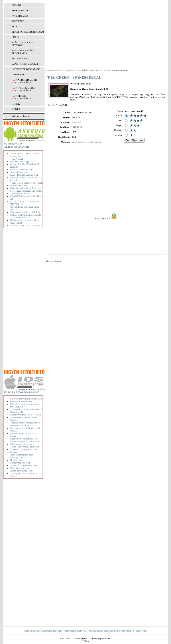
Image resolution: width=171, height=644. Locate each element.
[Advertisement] (24, 299)
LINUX (15, 37)
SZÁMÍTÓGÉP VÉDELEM (25, 64)
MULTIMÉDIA (19, 58)
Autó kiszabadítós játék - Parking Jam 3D (22, 456)
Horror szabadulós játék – (23, 444)
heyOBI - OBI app (19, 161)
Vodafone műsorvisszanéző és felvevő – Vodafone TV (25, 424)
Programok (69, 70)
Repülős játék (17, 460)
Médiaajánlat (95, 631)
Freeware (76, 122)
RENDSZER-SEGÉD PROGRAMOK (22, 52)
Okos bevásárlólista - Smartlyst (26, 188)
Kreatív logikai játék (20, 463)
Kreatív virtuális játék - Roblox (25, 415)
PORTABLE (18, 21)
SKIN (14, 26)
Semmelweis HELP (20, 193)
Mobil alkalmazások (22, 97)
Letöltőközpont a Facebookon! (132, 631)
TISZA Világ (17, 159)
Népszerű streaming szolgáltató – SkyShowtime (26, 216)
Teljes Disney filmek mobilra (24, 447)
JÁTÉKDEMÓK (20, 16)
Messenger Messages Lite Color (26, 191)
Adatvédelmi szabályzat (76, 631)
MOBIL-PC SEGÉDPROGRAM (28, 32)
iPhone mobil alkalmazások (23, 89)
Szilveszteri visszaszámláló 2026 (26, 399)
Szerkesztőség (31, 631)
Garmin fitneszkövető (21, 401)
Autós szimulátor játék (21, 471)
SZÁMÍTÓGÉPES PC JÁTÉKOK (23, 44)
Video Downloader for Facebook (26, 183)
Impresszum (110, 631)
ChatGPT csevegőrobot (22, 169)
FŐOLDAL (17, 5)
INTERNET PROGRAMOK (26, 69)
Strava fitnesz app (19, 172)
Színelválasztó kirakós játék (24, 465)
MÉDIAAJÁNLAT (21, 116)
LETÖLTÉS (106, 219)
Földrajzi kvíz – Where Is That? (26, 225)
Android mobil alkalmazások (24, 81)
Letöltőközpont (54, 70)
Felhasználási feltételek (51, 631)
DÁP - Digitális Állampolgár (24, 175)
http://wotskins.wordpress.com (87, 142)
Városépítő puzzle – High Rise (25, 212)
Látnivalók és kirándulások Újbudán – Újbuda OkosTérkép (26, 440)
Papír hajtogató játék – (21, 468)
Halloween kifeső (19, 185)
